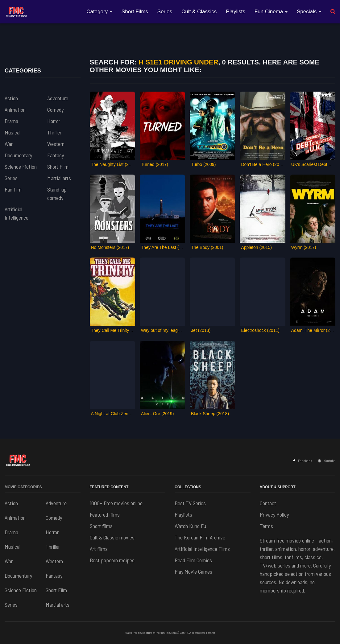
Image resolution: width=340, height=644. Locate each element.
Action (11, 98)
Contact (268, 503)
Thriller (54, 132)
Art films (99, 549)
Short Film (58, 167)
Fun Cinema (271, 12)
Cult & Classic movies (112, 537)
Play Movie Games (193, 572)
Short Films (135, 12)
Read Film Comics (193, 560)
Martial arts (59, 178)
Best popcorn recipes (112, 560)
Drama (11, 121)
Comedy (55, 109)
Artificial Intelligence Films (202, 549)
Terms (266, 526)
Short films (101, 526)
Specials (309, 12)
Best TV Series (190, 503)
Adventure (58, 98)
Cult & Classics (199, 12)
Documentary (18, 155)
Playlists (235, 12)
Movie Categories (23, 487)
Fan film (13, 189)
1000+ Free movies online (116, 503)
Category (99, 12)
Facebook (303, 461)
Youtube (327, 461)
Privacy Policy (274, 514)
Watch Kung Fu (190, 526)
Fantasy (56, 155)
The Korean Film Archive (200, 537)
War (9, 144)
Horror (54, 121)
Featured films (105, 514)
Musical (12, 132)
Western (56, 144)
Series (165, 12)
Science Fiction (21, 167)
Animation (15, 109)
